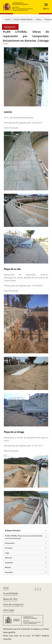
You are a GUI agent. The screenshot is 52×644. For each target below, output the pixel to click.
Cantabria (9, 563)
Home (8, 19)
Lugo (7, 553)
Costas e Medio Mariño (23, 19)
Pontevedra (10, 543)
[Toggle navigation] (45, 7)
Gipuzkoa (9, 572)
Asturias (8, 558)
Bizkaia (8, 567)
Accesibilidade (11, 593)
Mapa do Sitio (10, 599)
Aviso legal (9, 610)
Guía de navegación (13, 604)
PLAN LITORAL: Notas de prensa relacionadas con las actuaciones (24, 537)
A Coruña (9, 548)
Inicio (6, 588)
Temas (38, 19)
